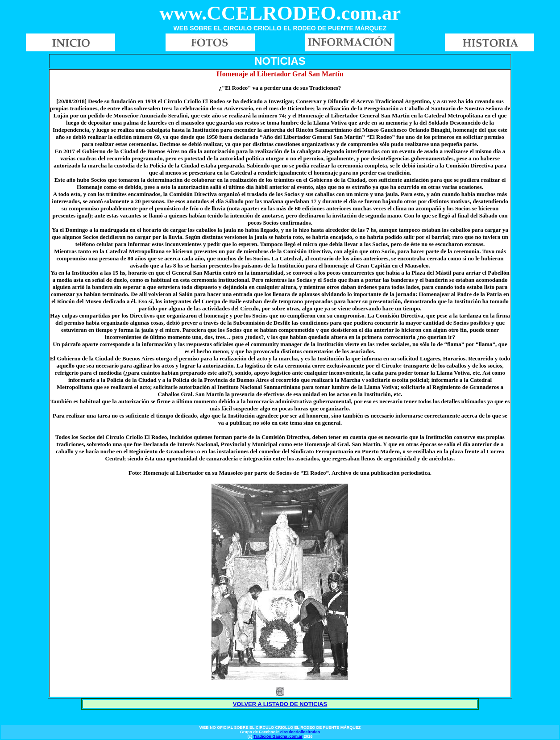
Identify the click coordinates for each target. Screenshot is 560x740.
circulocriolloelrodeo (300, 732)
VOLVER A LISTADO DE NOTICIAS (280, 704)
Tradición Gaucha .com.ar (278, 736)
